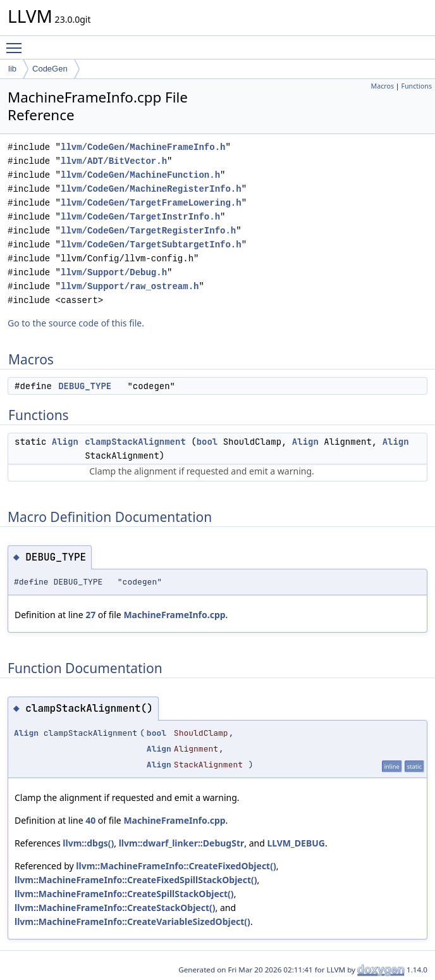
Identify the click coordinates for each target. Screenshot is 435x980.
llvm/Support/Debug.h (114, 272)
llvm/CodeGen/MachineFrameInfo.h (143, 147)
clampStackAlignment (135, 442)
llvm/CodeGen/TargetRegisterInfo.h (148, 231)
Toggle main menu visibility (17, 42)
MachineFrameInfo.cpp (174, 615)
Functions (416, 86)
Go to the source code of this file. (76, 323)
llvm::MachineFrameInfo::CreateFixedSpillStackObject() (136, 880)
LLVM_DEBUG (296, 843)
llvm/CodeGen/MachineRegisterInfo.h (151, 189)
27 (90, 615)
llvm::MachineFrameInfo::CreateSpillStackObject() (124, 894)
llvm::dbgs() (88, 843)
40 (90, 820)
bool (207, 442)
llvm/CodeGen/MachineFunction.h (140, 175)
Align (65, 442)
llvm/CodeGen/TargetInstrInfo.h (140, 217)
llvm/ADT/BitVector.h (114, 161)
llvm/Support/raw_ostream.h (130, 286)
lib (12, 69)
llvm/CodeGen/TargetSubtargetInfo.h (151, 245)
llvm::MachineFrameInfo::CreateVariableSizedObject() (132, 921)
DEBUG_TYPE (85, 386)
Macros (383, 86)
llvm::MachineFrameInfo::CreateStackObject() (115, 908)
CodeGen (50, 69)
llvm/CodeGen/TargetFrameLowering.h (151, 203)
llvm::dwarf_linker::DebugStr (182, 843)
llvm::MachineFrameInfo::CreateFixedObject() (176, 866)
